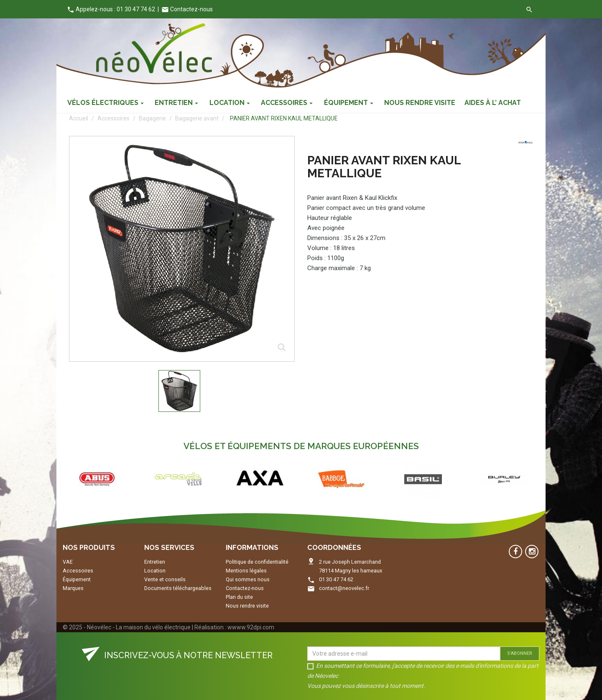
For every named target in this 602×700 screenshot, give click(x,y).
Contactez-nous (187, 9)
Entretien (155, 562)
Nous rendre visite (247, 606)
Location (155, 571)
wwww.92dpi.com (251, 627)
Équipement (77, 579)
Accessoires (78, 571)
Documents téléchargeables (178, 588)
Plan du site (239, 597)
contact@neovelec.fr (344, 588)
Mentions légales (246, 571)
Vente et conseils (165, 579)
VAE (68, 562)
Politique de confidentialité (257, 562)
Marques (73, 588)
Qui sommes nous (248, 579)
